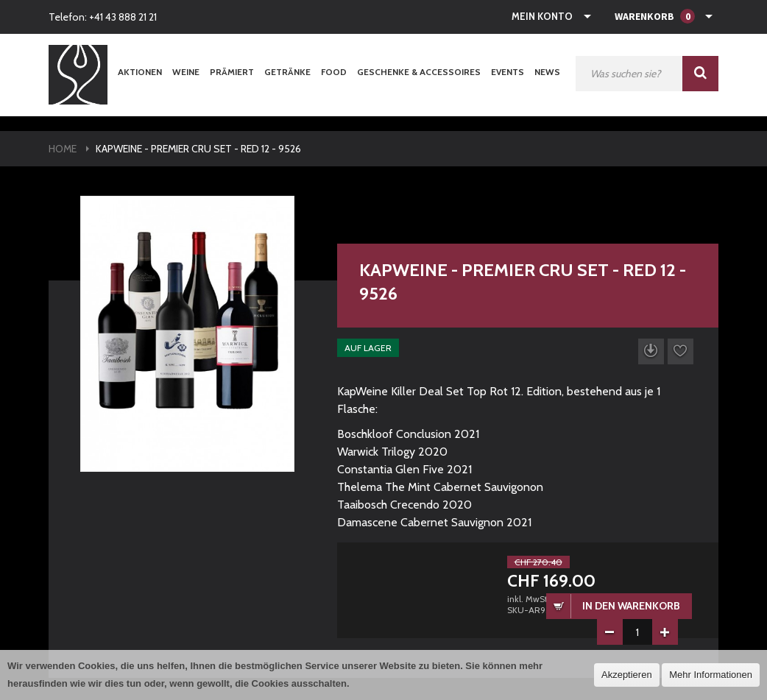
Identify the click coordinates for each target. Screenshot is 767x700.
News (547, 72)
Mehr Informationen (711, 675)
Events (508, 72)
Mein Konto (542, 16)
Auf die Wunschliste (681, 351)
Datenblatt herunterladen (651, 351)
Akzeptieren (627, 675)
